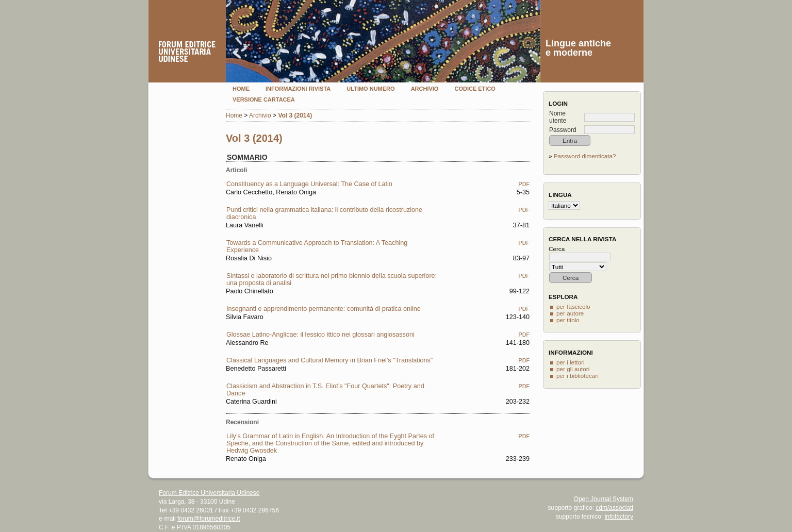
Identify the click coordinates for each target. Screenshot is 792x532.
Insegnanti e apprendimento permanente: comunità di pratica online (324, 309)
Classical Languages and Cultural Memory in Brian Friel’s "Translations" (329, 360)
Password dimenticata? (585, 156)
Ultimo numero (370, 89)
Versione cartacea (264, 99)
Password (563, 130)
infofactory (619, 517)
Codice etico (475, 89)
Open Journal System (604, 499)
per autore (570, 313)
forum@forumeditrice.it (209, 519)
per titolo (568, 320)
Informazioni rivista (298, 89)
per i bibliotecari (577, 376)
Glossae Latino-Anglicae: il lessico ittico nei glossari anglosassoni (320, 335)
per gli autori (573, 369)
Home (241, 89)
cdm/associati (614, 508)
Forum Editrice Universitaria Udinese (209, 493)
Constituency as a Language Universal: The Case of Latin (309, 184)
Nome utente (558, 117)
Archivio (425, 89)
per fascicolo (573, 306)
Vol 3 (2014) (295, 115)
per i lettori (571, 362)
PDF (524, 184)
